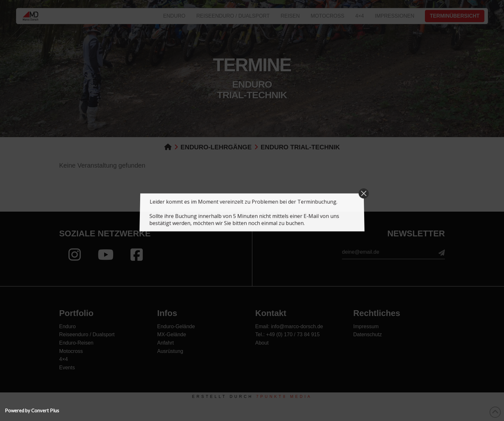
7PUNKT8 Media (284, 397)
